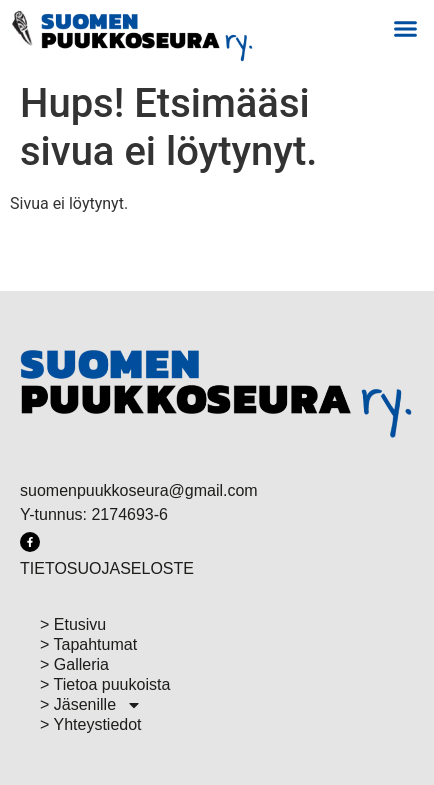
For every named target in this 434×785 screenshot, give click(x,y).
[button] (405, 29)
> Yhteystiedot (91, 724)
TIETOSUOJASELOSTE (107, 568)
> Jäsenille (91, 705)
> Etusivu (73, 624)
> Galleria (74, 664)
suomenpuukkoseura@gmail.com (139, 490)
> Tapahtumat (88, 644)
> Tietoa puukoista (105, 684)
